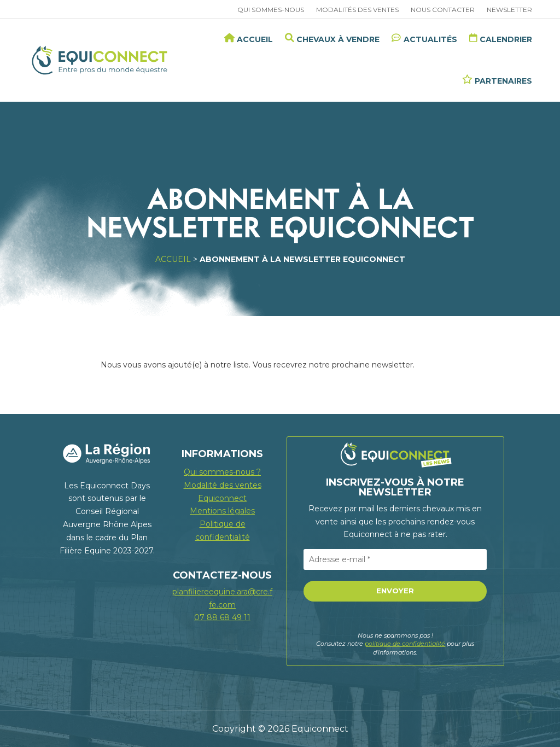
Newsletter (509, 10)
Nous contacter (443, 10)
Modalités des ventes (357, 10)
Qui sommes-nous (271, 10)
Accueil (173, 259)
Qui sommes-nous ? (222, 472)
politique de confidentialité (405, 644)
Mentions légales (222, 511)
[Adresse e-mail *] (395, 559)
